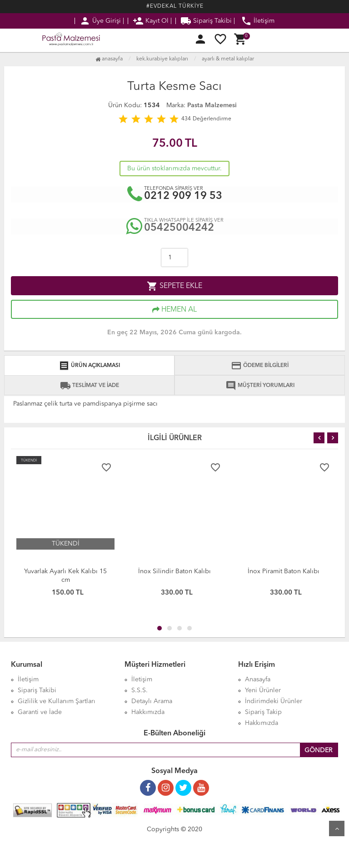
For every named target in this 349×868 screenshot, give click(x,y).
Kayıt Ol (151, 21)
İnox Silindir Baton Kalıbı (174, 571)
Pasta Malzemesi (212, 105)
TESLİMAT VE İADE (90, 386)
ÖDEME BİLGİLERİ (260, 366)
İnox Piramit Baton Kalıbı (284, 571)
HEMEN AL (174, 310)
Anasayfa (109, 59)
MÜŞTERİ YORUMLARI (260, 386)
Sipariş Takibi (206, 21)
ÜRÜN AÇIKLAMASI (89, 366)
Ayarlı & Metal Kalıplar (228, 59)
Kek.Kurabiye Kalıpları (162, 59)
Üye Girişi (100, 21)
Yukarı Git (337, 828)
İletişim (258, 21)
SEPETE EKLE (174, 286)
